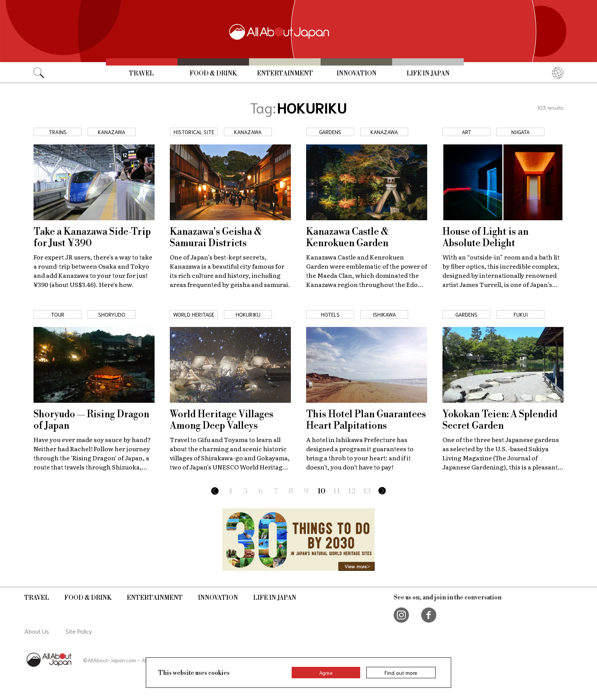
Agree (326, 673)
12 (352, 491)
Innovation (357, 74)
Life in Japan (428, 74)
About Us (37, 631)
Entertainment (285, 74)
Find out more (401, 673)
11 (337, 491)
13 (367, 491)
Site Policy (79, 631)
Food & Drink (213, 74)
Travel (141, 74)
